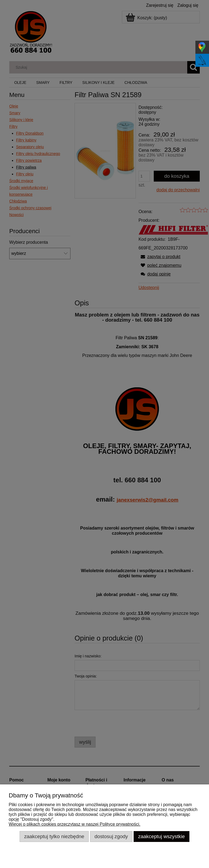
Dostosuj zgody (111, 836)
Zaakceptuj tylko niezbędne (54, 836)
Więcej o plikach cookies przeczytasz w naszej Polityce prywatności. (75, 824)
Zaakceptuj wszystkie (162, 836)
